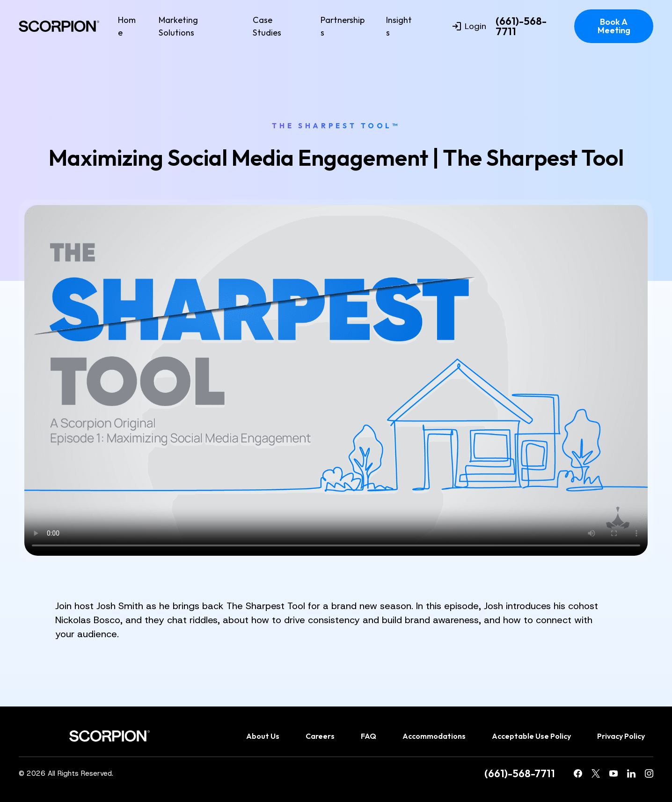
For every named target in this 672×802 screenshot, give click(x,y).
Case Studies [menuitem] (267, 26)
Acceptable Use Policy (531, 736)
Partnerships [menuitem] (343, 26)
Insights (399, 26)
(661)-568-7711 (521, 26)
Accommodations (434, 736)
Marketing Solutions (178, 26)
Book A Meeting (614, 26)
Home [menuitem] (127, 26)
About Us (263, 736)
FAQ (369, 736)
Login (469, 26)
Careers (320, 736)
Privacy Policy (621, 736)
